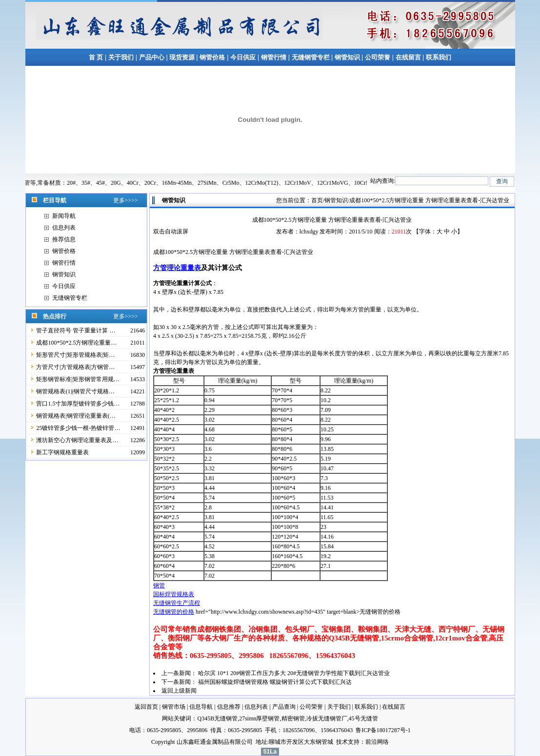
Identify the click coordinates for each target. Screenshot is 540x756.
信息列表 (64, 228)
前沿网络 (377, 742)
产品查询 (284, 707)
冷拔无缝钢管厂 (327, 718)
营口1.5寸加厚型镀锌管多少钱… (78, 404)
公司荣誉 (378, 57)
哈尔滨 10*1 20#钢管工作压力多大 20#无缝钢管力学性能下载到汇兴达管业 (294, 673)
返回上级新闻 (179, 691)
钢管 (159, 585)
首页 (317, 200)
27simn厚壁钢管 (259, 718)
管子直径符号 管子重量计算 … (76, 330)
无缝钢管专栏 (311, 57)
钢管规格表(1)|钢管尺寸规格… (75, 391)
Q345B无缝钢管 (217, 718)
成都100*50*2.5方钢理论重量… (76, 343)
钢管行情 (274, 57)
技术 (342, 742)
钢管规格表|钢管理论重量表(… (76, 416)
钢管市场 (174, 707)
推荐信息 (64, 239)
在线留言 (409, 57)
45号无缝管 (363, 718)
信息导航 (201, 707)
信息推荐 (229, 707)
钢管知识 (347, 57)
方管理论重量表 (177, 268)
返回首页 (146, 707)
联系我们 (439, 57)
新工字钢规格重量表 (62, 452)
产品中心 (152, 57)
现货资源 (182, 57)
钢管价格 (212, 57)
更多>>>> (126, 200)
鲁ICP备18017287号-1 (383, 730)
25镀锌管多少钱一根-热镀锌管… (78, 428)
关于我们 (121, 57)
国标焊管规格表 (174, 594)
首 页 (96, 57)
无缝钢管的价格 (174, 612)
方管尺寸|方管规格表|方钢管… (75, 367)
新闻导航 (64, 216)
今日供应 (243, 57)
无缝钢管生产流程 (177, 603)
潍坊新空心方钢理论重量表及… (77, 440)
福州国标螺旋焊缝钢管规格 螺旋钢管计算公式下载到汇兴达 (275, 682)
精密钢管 (293, 718)
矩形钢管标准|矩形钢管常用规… (78, 379)
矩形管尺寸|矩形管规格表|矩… (75, 355)
